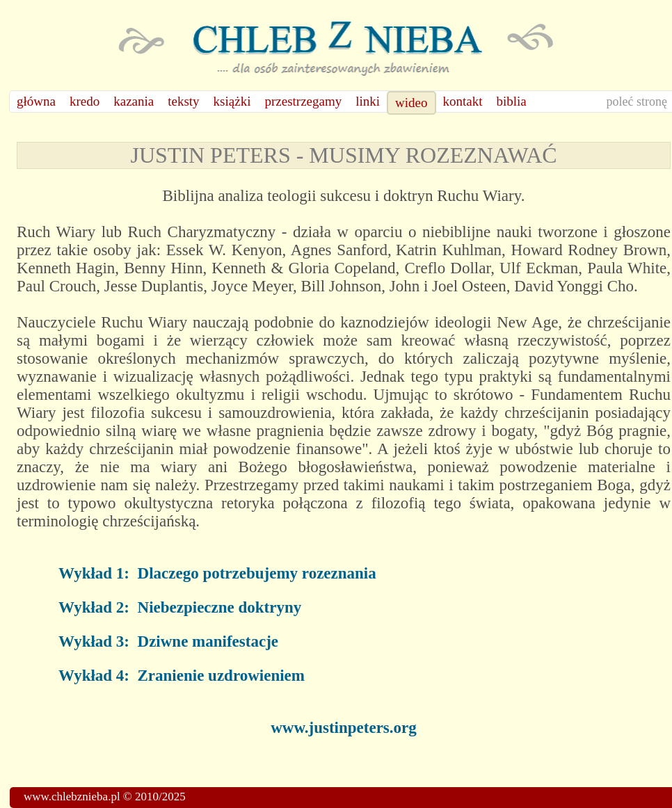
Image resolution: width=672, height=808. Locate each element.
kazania (134, 101)
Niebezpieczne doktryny (220, 607)
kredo (85, 101)
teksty (183, 101)
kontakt (463, 101)
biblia (512, 101)
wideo (411, 103)
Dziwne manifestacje (208, 641)
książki (232, 101)
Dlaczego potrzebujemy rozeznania (257, 573)
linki (368, 101)
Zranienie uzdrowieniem (221, 676)
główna (36, 101)
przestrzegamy (303, 101)
